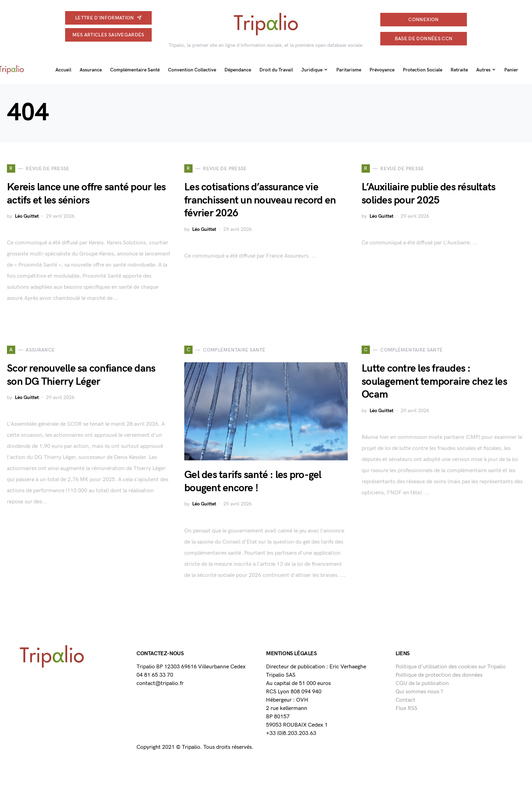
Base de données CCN (424, 39)
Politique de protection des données (439, 675)
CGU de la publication (422, 683)
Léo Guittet (27, 216)
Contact (405, 700)
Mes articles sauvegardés (108, 35)
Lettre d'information (108, 18)
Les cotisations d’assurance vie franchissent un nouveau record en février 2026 (260, 200)
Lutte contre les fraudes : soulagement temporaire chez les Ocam (434, 382)
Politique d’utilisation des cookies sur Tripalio (451, 667)
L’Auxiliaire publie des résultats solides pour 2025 (428, 194)
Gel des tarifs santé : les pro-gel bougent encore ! (253, 482)
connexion (423, 20)
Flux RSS (406, 708)
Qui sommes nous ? (419, 692)
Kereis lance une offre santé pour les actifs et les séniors (86, 194)
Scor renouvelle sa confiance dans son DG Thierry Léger (81, 375)
